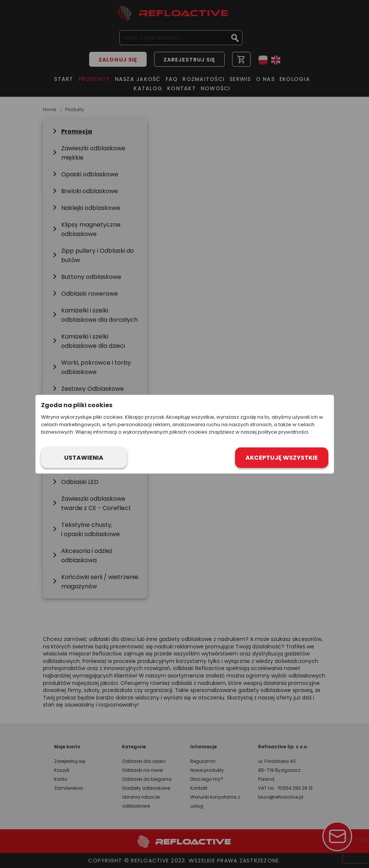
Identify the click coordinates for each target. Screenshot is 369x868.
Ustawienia (84, 458)
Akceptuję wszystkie (282, 458)
